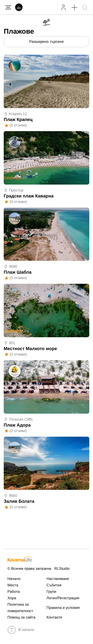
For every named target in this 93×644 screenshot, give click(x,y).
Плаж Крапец (18, 119)
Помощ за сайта (21, 617)
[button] (74, 7)
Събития (54, 585)
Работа (14, 592)
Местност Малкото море (30, 349)
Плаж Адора (17, 425)
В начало (21, 630)
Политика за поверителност (20, 608)
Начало (14, 579)
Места (13, 585)
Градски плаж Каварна (29, 196)
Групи (51, 592)
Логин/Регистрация (63, 598)
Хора (12, 598)
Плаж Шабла (18, 272)
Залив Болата (19, 501)
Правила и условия (63, 608)
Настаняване (58, 579)
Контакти (54, 617)
